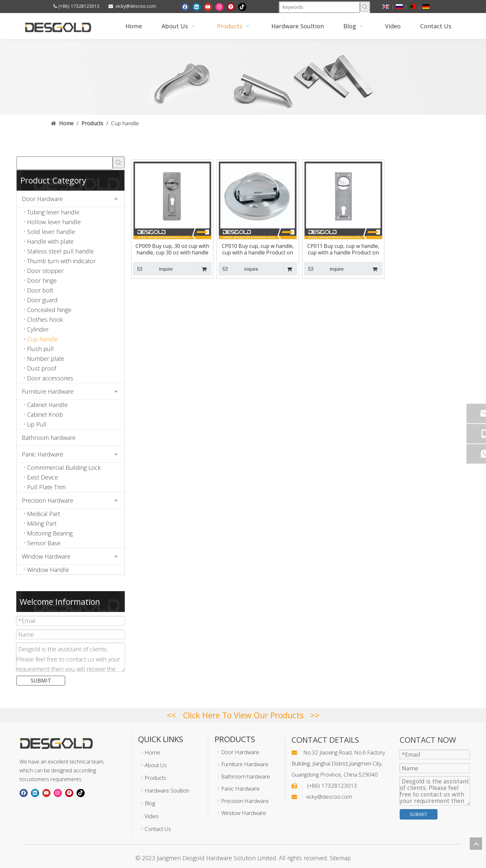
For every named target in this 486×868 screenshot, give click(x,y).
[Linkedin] (197, 7)
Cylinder (38, 329)
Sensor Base (44, 543)
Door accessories (50, 378)
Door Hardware (42, 199)
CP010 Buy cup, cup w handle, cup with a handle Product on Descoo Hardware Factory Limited (258, 249)
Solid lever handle (51, 232)
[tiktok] (242, 7)
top (476, 844)
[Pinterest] (231, 7)
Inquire (153, 269)
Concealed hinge (49, 310)
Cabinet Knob (45, 414)
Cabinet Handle (47, 405)
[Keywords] (320, 7)
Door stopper (45, 271)
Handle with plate (50, 241)
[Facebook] (185, 7)
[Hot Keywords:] (365, 7)
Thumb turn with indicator (61, 261)
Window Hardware (46, 556)
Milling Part (42, 523)
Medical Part (43, 514)
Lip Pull (37, 424)
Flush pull (40, 349)
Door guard (42, 300)
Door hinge (42, 280)
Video (152, 816)
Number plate (46, 359)
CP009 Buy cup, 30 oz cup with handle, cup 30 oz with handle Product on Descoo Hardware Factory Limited (172, 249)
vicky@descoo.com (136, 6)
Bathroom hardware (49, 438)
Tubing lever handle (53, 212)
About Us (156, 765)
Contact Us (158, 829)
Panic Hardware (43, 454)
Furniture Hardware (48, 391)
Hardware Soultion (167, 790)
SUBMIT (41, 681)
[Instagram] (219, 7)
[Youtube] (208, 7)
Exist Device (43, 477)
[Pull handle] (243, 77)
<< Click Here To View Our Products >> (243, 715)
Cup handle (43, 339)
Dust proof (42, 368)
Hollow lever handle (54, 222)
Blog (150, 803)
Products (155, 778)
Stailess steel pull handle (60, 251)
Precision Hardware (48, 500)
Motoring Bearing (50, 533)
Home (152, 752)
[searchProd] (65, 163)
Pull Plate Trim (46, 487)
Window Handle (48, 570)
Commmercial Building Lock (64, 468)
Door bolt (40, 290)
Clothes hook (45, 319)
